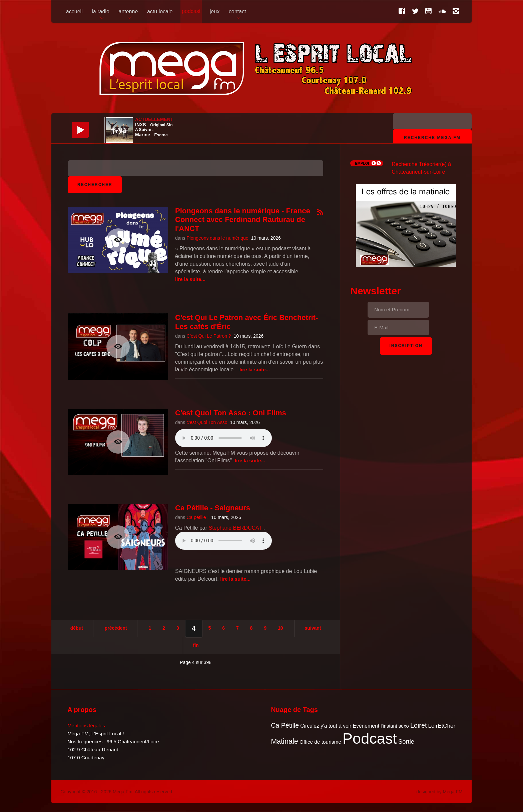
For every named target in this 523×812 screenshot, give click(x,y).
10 (281, 628)
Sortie (406, 741)
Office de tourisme (320, 742)
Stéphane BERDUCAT (235, 528)
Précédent (116, 628)
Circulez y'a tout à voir (326, 726)
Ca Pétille (285, 725)
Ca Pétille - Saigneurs (213, 508)
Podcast (370, 738)
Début (77, 628)
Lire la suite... (190, 279)
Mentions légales (86, 725)
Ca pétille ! (197, 517)
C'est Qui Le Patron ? (209, 336)
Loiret (418, 725)
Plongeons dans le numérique (217, 238)
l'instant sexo (395, 726)
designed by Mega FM (439, 792)
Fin (196, 645)
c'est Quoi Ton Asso (207, 422)
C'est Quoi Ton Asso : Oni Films (231, 413)
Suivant (313, 628)
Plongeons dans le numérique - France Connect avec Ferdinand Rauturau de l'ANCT (243, 220)
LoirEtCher (442, 726)
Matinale (285, 741)
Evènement (366, 726)
